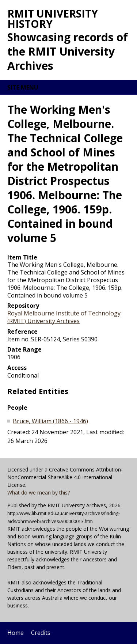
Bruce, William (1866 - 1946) (50, 421)
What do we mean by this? (39, 493)
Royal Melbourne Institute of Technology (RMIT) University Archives (64, 317)
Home (16, 633)
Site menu (23, 87)
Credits (41, 633)
